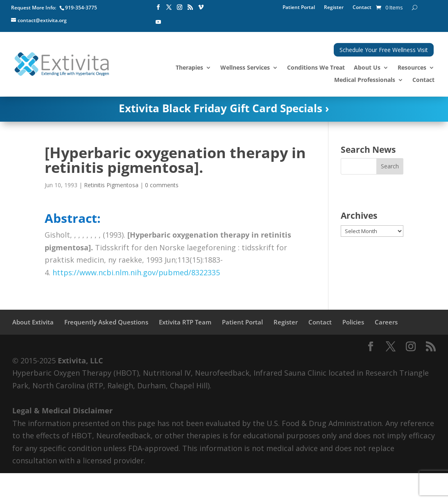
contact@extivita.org (42, 20)
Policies (353, 322)
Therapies (189, 68)
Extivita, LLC (80, 360)
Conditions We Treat (316, 68)
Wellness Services (245, 68)
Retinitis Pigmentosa (111, 185)
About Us (367, 68)
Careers (386, 322)
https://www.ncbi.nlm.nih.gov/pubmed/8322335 (136, 272)
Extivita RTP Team (185, 322)
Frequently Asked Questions (106, 322)
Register (334, 8)
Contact (362, 8)
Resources (412, 68)
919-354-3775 (81, 8)
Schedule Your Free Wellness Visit (384, 50)
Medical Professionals (365, 80)
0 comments (162, 185)
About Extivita (33, 322)
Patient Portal (299, 8)
